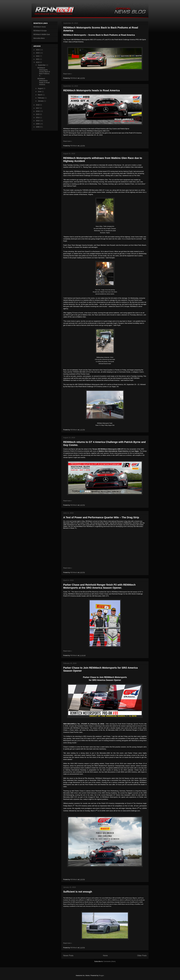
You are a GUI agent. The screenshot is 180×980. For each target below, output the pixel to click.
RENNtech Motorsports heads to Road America (91, 90)
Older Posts (142, 956)
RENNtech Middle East (42, 34)
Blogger (101, 975)
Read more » (68, 74)
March (40, 95)
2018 (38, 105)
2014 (38, 118)
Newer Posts (68, 956)
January (41, 101)
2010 (38, 121)
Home (105, 956)
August (40, 88)
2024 (38, 50)
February (41, 98)
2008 (38, 127)
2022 (38, 56)
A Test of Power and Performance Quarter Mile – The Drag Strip (101, 517)
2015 (38, 114)
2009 (38, 124)
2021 (38, 59)
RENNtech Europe (40, 31)
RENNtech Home (40, 27)
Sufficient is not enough (78, 892)
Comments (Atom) (109, 961)
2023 (38, 53)
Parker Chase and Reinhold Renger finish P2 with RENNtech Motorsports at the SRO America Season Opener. (99, 586)
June (40, 92)
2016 (38, 111)
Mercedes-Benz (39, 38)
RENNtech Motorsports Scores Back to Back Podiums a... (44, 72)
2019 (38, 62)
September (42, 65)
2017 (38, 108)
